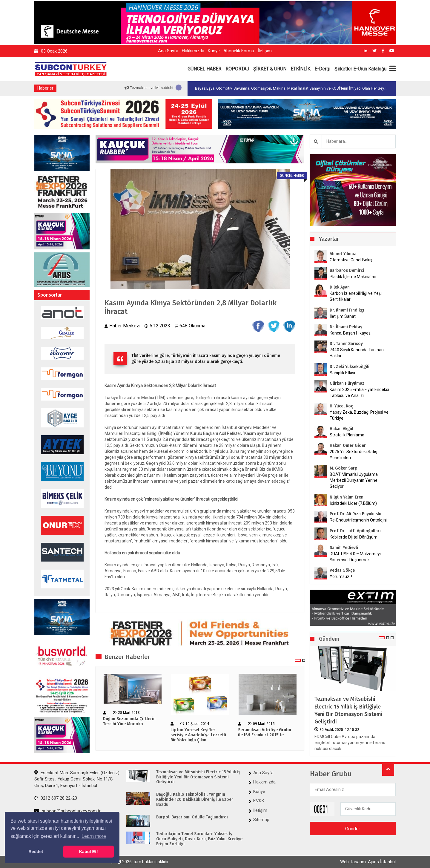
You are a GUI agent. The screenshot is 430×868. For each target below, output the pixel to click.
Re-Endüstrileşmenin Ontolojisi (358, 520)
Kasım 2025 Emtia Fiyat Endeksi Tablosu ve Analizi (359, 392)
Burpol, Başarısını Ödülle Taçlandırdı (192, 817)
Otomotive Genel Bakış (351, 260)
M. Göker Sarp (344, 468)
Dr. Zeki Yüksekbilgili (350, 367)
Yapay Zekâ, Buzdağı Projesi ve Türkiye (359, 415)
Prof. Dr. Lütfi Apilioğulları (355, 531)
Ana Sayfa (168, 51)
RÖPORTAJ (237, 69)
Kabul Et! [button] (89, 852)
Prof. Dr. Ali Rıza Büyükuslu (355, 514)
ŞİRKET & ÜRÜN (270, 69)
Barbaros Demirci (347, 270)
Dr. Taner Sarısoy (346, 344)
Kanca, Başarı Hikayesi (351, 333)
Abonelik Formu (239, 51)
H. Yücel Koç (341, 406)
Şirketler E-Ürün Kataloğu (360, 69)
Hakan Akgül (341, 429)
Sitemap (261, 820)
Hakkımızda (193, 51)
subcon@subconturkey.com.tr (67, 811)
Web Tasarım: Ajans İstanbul (368, 862)
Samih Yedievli (344, 548)
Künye (214, 51)
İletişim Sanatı (351, 316)
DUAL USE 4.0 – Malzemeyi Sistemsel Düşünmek (355, 557)
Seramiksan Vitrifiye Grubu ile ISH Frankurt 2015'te (265, 733)
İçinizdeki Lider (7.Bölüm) (353, 503)
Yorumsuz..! (341, 576)
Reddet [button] (36, 852)
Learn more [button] (94, 836)
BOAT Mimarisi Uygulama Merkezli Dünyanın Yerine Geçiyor (354, 480)
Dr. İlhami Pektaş (346, 327)
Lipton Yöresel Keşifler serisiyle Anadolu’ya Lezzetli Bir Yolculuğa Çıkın (198, 735)
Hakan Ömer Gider (348, 445)
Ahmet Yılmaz (343, 254)
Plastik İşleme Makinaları (353, 277)
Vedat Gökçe (342, 570)
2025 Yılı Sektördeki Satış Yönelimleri (353, 455)
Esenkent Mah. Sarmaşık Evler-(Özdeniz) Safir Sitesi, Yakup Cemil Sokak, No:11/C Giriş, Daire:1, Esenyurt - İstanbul (77, 779)
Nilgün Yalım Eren (347, 497)
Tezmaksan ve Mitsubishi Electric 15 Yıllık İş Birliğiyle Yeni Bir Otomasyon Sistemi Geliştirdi (348, 710)
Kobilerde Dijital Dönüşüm (354, 537)
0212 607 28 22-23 (56, 798)
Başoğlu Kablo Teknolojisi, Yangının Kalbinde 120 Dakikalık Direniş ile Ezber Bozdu (195, 800)
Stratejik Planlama (347, 435)
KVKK (259, 801)
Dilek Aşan (340, 287)
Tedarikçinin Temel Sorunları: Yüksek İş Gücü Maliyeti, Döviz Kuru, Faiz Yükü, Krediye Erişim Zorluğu (199, 839)
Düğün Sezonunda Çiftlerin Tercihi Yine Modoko (129, 721)
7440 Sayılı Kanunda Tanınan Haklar (357, 353)
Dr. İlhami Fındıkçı (347, 310)
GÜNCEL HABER (204, 69)
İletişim (265, 51)
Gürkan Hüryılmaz (347, 383)
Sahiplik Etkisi (342, 373)
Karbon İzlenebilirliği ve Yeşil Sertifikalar (356, 296)
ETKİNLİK (300, 69)
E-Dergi (322, 69)
